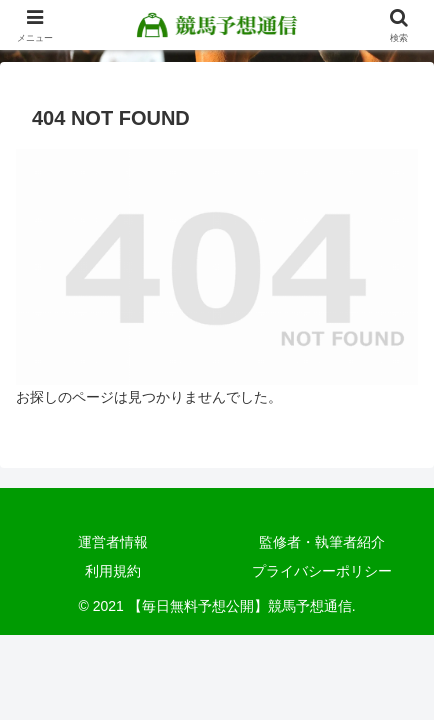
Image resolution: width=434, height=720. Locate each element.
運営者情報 (113, 542)
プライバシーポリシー (322, 571)
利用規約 (113, 571)
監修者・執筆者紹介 (322, 542)
